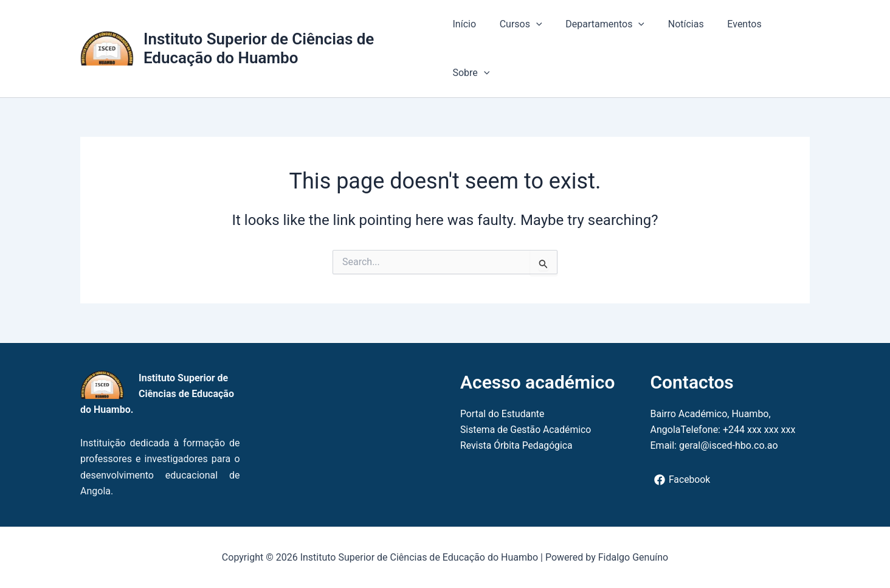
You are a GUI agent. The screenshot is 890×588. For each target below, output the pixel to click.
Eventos (728, 24)
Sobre (471, 73)
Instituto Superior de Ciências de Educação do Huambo (259, 48)
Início (464, 24)
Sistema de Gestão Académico (527, 430)
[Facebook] (683, 480)
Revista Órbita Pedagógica (517, 445)
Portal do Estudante (503, 414)
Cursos (517, 24)
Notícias (674, 24)
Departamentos (597, 24)
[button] (532, 24)
